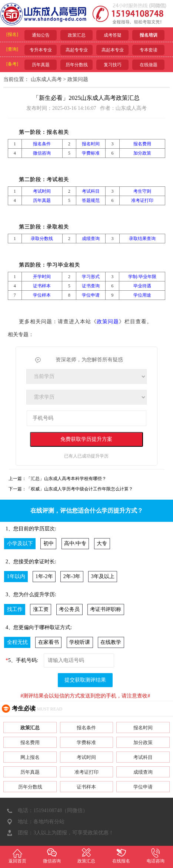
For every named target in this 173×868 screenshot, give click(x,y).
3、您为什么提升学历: (31, 595)
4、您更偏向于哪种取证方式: (39, 627)
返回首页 (17, 856)
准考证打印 (86, 772)
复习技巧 (113, 65)
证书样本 (86, 787)
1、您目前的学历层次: (31, 529)
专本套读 (149, 50)
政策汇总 (77, 35)
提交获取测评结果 (85, 680)
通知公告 (41, 35)
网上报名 (30, 757)
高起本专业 (113, 50)
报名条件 (86, 728)
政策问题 (78, 79)
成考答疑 (113, 35)
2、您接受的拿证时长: (31, 562)
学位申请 (143, 787)
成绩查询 (143, 772)
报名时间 (143, 728)
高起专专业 (77, 50)
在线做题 (149, 65)
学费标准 (86, 742)
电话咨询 (156, 856)
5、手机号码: (22, 660)
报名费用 (30, 742)
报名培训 (149, 35)
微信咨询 (52, 856)
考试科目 (143, 757)
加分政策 (143, 742)
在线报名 (121, 856)
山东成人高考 (46, 79)
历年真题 (41, 65)
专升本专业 (41, 50)
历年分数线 (77, 65)
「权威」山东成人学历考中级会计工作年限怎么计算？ (80, 489)
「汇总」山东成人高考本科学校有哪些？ (66, 479)
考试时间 (86, 757)
